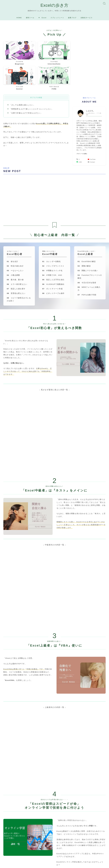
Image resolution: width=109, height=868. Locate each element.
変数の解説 (84, 237)
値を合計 (12, 232)
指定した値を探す (16, 259)
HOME (19, 18)
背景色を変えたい (16, 264)
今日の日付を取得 (87, 253)
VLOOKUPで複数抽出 (53, 255)
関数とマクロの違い (88, 241)
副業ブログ (72, 18)
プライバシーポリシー (22, 865)
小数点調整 (13, 246)
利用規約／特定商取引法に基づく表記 (46, 865)
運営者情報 (7, 865)
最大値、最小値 (15, 250)
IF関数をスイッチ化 (52, 241)
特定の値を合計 (15, 237)
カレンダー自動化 (52, 232)
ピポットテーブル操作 (53, 264)
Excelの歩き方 (54, 6)
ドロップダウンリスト (53, 237)
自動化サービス (87, 18)
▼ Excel (42, 18)
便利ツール (30, 18)
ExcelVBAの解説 (87, 232)
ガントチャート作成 (52, 259)
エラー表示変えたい (17, 255)
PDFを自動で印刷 (87, 265)
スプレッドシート (57, 18)
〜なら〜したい (15, 241)
